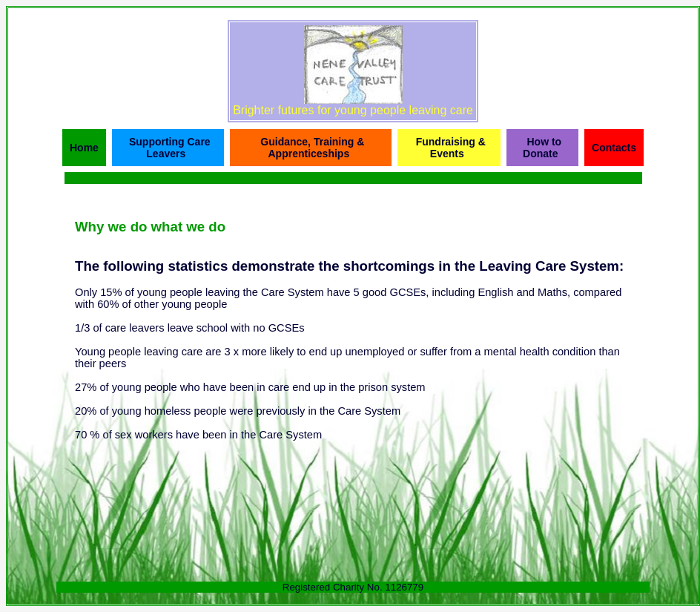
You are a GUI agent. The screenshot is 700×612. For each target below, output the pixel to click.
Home (84, 148)
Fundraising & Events (451, 148)
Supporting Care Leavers (170, 148)
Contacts (614, 148)
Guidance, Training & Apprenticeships (312, 148)
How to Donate (542, 148)
